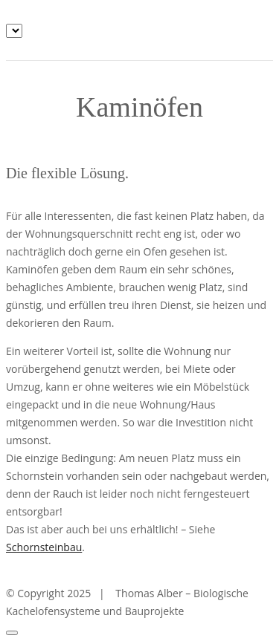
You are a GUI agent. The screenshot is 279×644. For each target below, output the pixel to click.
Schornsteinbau (44, 547)
